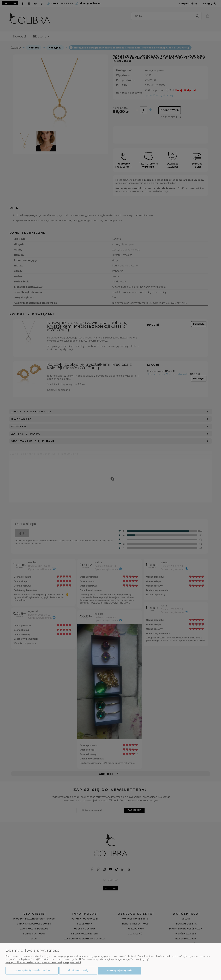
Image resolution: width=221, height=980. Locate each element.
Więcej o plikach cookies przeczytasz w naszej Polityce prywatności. (43, 962)
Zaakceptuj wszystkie (120, 970)
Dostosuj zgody (78, 970)
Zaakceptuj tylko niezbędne (32, 970)
